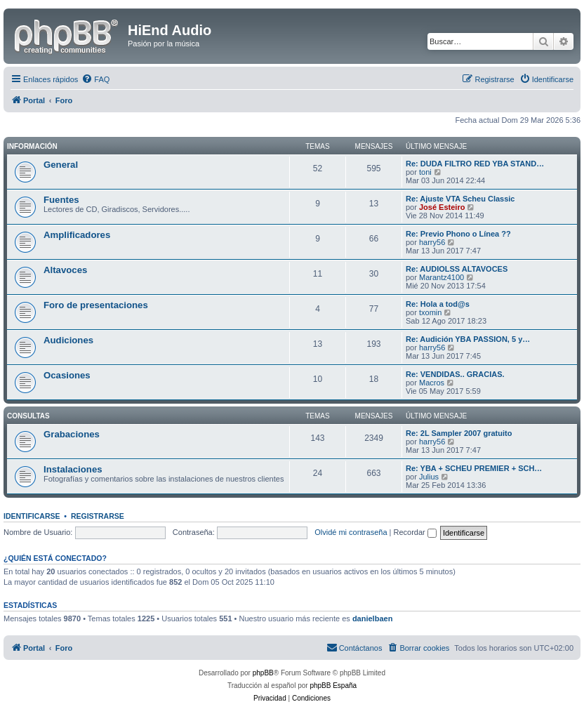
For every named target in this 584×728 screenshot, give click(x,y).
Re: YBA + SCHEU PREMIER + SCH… (474, 468)
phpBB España (333, 686)
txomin (430, 312)
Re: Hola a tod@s (438, 304)
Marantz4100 (442, 277)
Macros (432, 383)
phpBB (263, 673)
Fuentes (61, 200)
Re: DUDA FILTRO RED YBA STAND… (475, 164)
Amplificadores (77, 235)
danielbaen (372, 618)
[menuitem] (95, 79)
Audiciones (68, 340)
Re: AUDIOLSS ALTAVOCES (457, 269)
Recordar (415, 532)
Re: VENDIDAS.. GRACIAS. (455, 374)
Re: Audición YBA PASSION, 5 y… (468, 339)
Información (32, 146)
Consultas (28, 416)
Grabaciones (72, 434)
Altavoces (65, 270)
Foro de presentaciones (96, 305)
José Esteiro (442, 207)
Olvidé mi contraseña (351, 532)
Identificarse (32, 516)
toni (425, 172)
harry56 (432, 242)
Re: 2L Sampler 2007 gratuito (459, 433)
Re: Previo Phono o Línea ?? (458, 234)
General (61, 165)
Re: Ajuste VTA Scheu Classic (460, 199)
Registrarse (98, 516)
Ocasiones (67, 375)
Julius (429, 477)
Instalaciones (73, 469)
